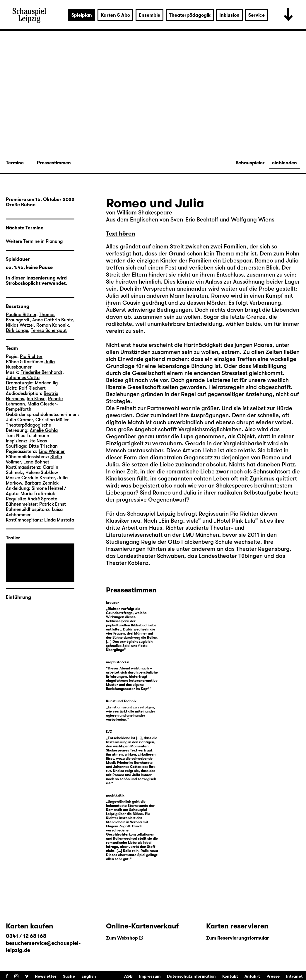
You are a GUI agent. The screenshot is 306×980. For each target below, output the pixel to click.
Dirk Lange (17, 330)
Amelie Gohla (44, 430)
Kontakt (230, 976)
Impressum (150, 976)
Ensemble (149, 15)
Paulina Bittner (21, 315)
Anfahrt (252, 976)
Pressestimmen (54, 163)
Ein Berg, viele (180, 521)
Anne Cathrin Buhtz (53, 320)
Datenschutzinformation (191, 976)
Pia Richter (31, 357)
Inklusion (229, 15)
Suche (69, 976)
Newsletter (46, 976)
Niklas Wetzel (20, 325)
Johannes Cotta (23, 378)
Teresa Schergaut (49, 330)
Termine (15, 163)
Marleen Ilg (46, 383)
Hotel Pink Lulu (236, 521)
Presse (273, 976)
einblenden (284, 163)
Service (257, 15)
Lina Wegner (52, 451)
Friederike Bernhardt (41, 372)
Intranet (294, 976)
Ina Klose (36, 399)
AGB (128, 976)
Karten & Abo (115, 15)
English (89, 976)
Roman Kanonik (53, 325)
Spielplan (82, 15)
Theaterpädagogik (190, 15)
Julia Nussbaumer (30, 364)
